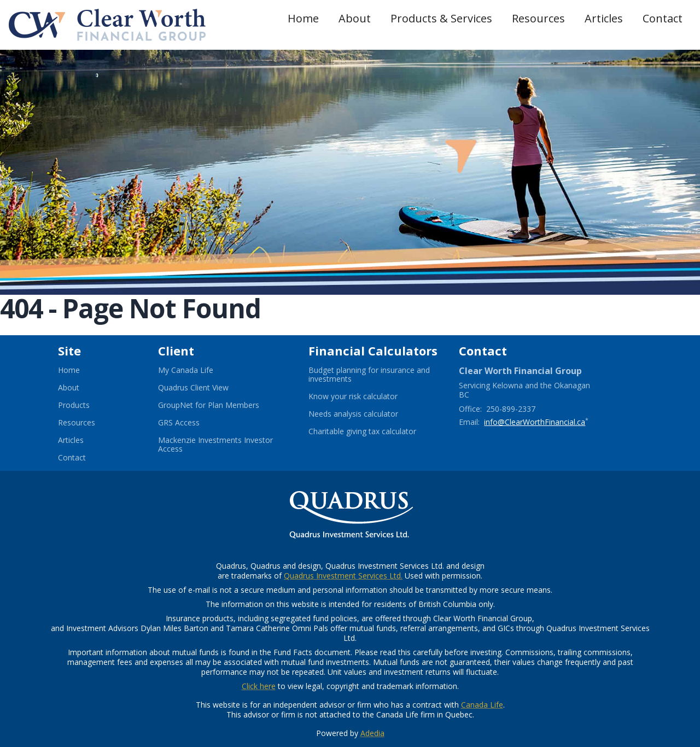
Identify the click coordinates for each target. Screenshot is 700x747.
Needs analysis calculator (367, 414)
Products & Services (441, 18)
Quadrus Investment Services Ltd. (343, 576)
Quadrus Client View (207, 388)
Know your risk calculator (366, 396)
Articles (604, 18)
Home (303, 18)
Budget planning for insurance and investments (369, 375)
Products (74, 405)
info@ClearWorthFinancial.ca (535, 422)
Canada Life (482, 705)
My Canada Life (199, 370)
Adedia (372, 733)
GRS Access (192, 423)
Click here (259, 686)
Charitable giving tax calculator (375, 431)
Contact (663, 18)
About (355, 18)
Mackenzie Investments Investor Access (215, 445)
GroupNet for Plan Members (222, 405)
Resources (538, 18)
